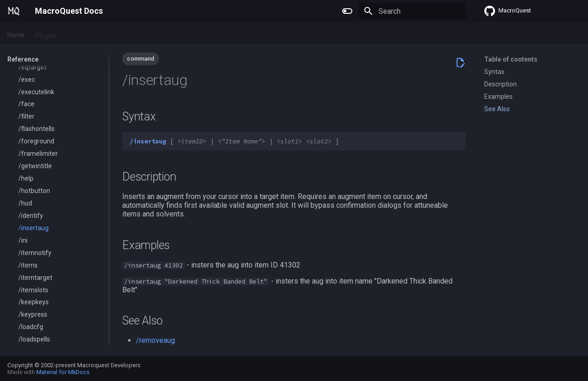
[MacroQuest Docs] (14, 11)
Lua (106, 34)
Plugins (46, 34)
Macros (79, 34)
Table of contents (511, 59)
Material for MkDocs (63, 372)
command (141, 59)
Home (16, 34)
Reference (138, 34)
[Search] (412, 11)
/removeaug (155, 340)
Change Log (181, 34)
